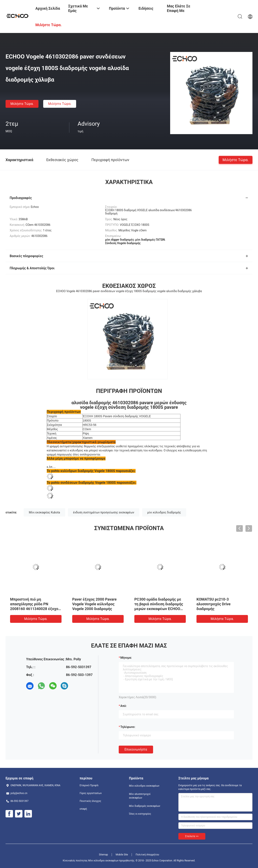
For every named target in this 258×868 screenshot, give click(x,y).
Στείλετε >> (192, 836)
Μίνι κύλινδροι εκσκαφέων (144, 786)
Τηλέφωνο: (128, 727)
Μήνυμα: (126, 658)
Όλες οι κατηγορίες (140, 814)
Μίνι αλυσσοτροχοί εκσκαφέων (140, 796)
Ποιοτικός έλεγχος (90, 801)
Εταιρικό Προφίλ (89, 785)
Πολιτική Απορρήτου (147, 855)
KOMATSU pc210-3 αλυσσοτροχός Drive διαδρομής (213, 604)
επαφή (83, 809)
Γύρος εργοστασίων (91, 793)
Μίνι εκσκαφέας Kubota (44, 512)
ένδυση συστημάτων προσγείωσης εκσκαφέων (104, 512)
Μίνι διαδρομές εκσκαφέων (145, 806)
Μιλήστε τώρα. (22, 104)
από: (123, 706)
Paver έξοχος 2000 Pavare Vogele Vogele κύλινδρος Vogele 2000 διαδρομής (94, 604)
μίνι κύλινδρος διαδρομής (164, 512)
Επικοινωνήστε (136, 749)
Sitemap (103, 855)
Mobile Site (122, 855)
